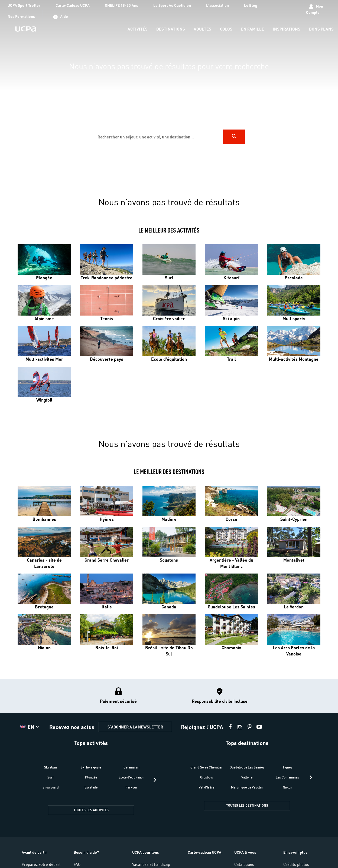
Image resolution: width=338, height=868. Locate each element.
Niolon (287, 787)
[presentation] (155, 780)
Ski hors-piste (91, 767)
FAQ (77, 864)
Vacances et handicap (151, 864)
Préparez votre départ (41, 864)
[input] (158, 137)
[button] (30, 727)
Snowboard (51, 787)
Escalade (91, 787)
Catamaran (131, 767)
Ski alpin (51, 767)
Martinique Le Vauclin (247, 787)
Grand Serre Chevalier (207, 767)
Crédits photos (296, 864)
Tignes (287, 767)
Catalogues (244, 864)
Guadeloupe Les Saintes (247, 767)
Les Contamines (287, 777)
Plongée (91, 777)
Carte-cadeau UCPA (204, 852)
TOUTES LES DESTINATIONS (247, 805)
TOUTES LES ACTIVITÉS (91, 810)
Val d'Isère (207, 787)
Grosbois (207, 777)
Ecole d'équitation (131, 777)
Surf (51, 777)
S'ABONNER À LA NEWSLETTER (135, 727)
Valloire (247, 777)
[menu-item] (138, 29)
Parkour (131, 787)
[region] (169, 92)
